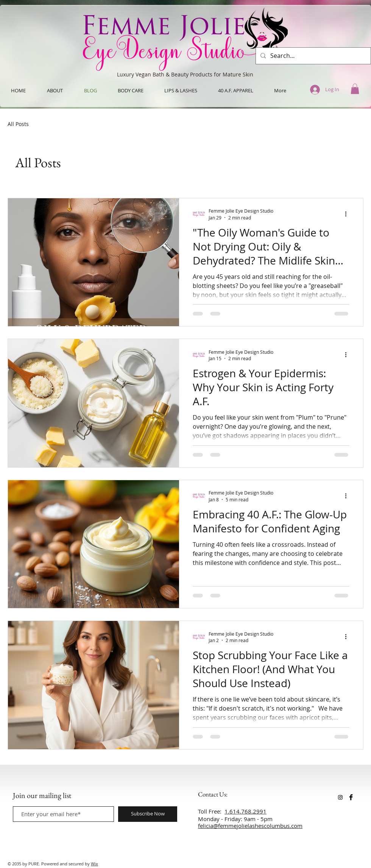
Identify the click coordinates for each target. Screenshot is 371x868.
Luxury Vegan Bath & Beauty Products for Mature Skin (185, 74)
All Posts (18, 124)
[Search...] (313, 56)
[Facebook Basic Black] (351, 797)
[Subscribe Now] (148, 814)
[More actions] (348, 214)
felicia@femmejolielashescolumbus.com (250, 826)
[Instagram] (340, 797)
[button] (355, 89)
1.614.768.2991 (246, 811)
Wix (94, 864)
